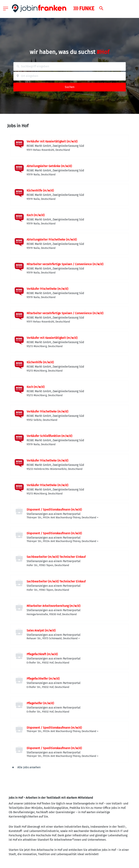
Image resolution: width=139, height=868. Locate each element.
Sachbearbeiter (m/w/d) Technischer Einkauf (56, 557)
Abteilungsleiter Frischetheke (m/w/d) (52, 240)
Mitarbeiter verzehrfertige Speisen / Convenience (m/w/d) (65, 264)
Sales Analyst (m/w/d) (41, 630)
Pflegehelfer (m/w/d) (40, 703)
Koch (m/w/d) (36, 215)
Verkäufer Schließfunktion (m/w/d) (49, 436)
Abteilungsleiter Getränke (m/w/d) (49, 166)
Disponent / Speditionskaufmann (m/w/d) (54, 510)
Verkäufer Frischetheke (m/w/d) (47, 289)
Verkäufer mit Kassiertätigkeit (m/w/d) (52, 141)
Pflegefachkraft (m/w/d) (42, 654)
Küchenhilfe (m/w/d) (40, 190)
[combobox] (70, 67)
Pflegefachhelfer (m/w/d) (43, 679)
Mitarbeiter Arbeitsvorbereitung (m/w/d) (53, 606)
